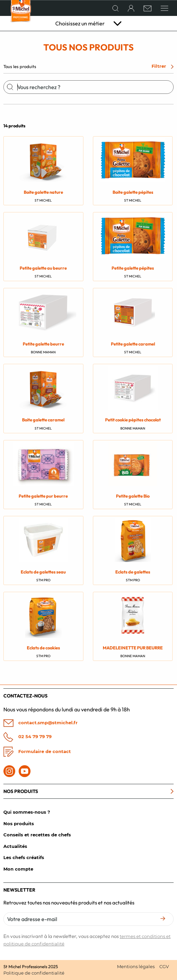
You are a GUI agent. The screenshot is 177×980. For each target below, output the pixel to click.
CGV (164, 966)
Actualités (15, 846)
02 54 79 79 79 (27, 737)
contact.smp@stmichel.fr (41, 723)
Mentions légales (136, 966)
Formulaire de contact (37, 752)
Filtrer (163, 66)
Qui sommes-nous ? (27, 812)
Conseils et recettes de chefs (37, 835)
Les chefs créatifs (24, 857)
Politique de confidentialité (34, 973)
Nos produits (19, 823)
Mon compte (18, 869)
